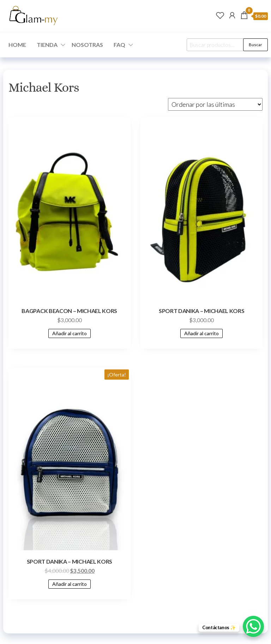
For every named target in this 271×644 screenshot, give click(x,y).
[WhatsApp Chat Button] (253, 626)
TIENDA (47, 45)
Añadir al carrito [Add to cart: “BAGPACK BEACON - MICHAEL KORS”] (70, 333)
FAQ (119, 45)
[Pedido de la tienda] (215, 104)
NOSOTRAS (87, 45)
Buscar (255, 45)
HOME (17, 45)
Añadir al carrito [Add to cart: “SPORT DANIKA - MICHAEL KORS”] (201, 333)
